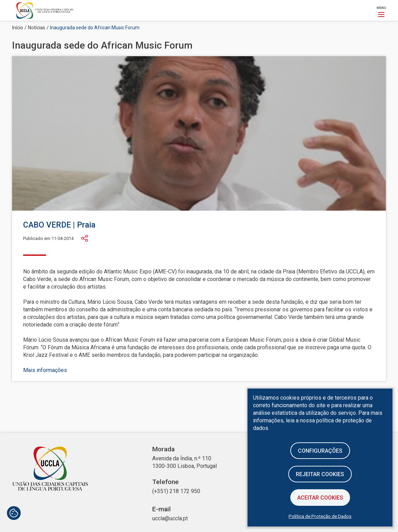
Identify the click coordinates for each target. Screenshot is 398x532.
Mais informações (45, 370)
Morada (163, 449)
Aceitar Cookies (320, 498)
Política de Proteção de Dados (320, 516)
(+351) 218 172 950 (176, 491)
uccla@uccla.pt (170, 518)
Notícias (37, 28)
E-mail (162, 509)
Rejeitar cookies (320, 474)
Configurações (320, 451)
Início (18, 28)
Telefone (166, 482)
